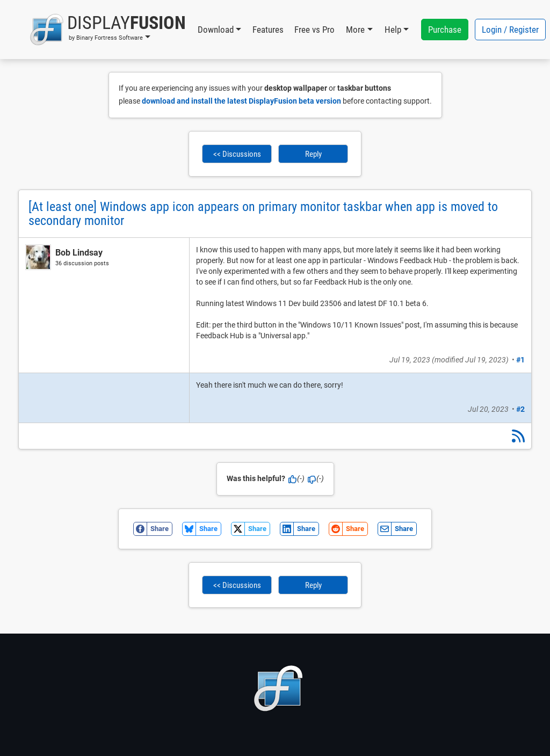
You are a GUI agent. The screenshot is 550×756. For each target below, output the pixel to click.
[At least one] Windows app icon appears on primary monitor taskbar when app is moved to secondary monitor (263, 214)
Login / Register (510, 30)
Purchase (445, 30)
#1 (520, 360)
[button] (108, 30)
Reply (313, 154)
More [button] (355, 30)
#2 (520, 409)
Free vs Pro (314, 30)
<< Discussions (237, 154)
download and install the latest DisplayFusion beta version (241, 101)
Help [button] (393, 30)
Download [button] (216, 30)
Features (268, 30)
